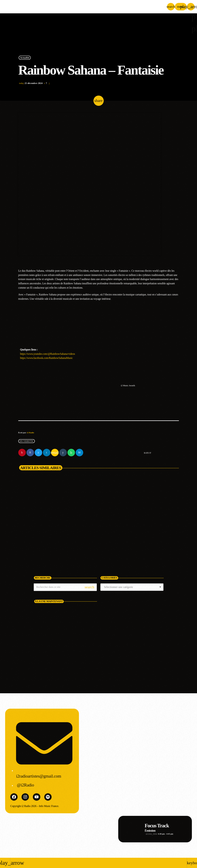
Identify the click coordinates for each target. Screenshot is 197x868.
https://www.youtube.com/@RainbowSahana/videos (47, 354)
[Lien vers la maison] (30, 7)
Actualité (25, 58)
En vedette (27, 441)
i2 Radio (30, 433)
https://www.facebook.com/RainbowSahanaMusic (46, 358)
